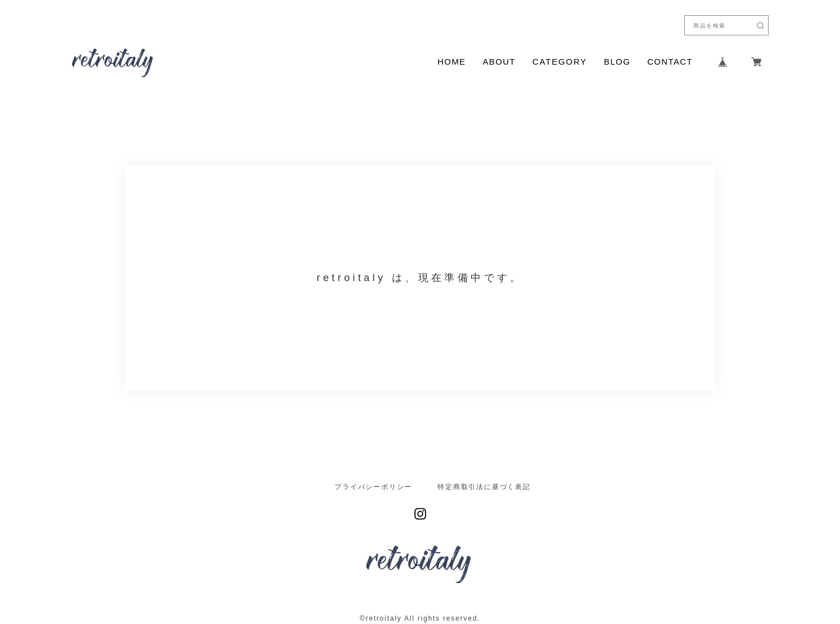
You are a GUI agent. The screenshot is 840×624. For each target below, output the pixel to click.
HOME (451, 62)
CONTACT (670, 62)
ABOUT (499, 62)
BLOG (617, 62)
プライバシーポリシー (373, 487)
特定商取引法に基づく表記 (484, 487)
